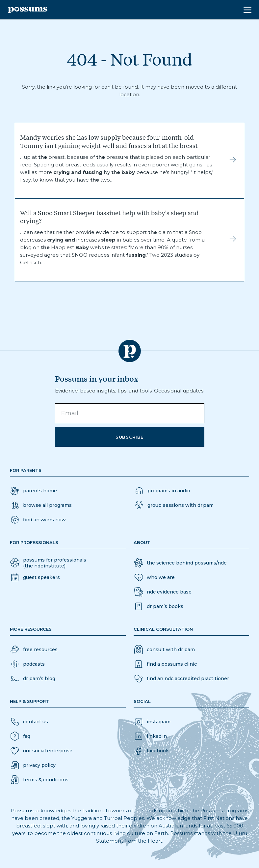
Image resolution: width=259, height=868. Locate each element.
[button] (38, 520)
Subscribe (129, 437)
